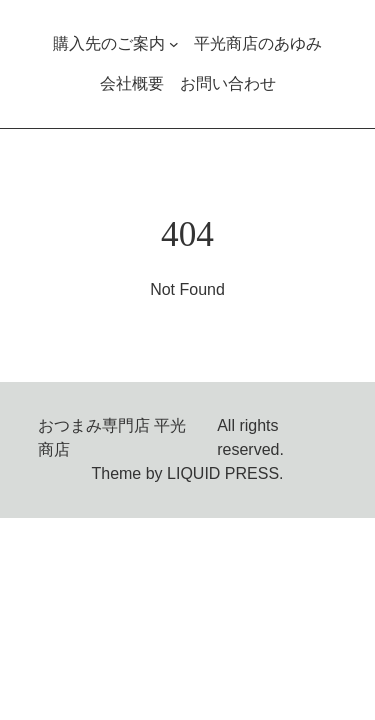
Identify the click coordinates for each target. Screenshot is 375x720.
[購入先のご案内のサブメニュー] (174, 44)
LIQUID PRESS (223, 473)
